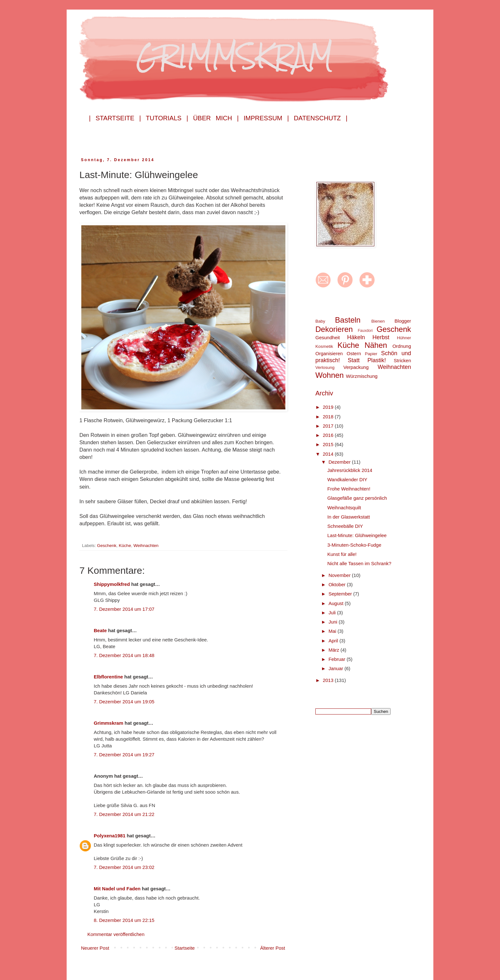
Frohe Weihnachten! (349, 489)
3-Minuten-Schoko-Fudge (354, 545)
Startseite (184, 948)
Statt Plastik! (367, 360)
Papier (371, 354)
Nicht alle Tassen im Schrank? (360, 563)
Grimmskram (109, 723)
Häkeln (356, 337)
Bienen (378, 321)
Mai (333, 631)
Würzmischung (362, 376)
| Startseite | (115, 118)
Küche (125, 546)
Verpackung (356, 367)
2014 (329, 454)
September (341, 594)
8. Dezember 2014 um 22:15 (124, 920)
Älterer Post (273, 948)
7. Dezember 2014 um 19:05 (124, 702)
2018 (329, 417)
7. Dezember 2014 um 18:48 (124, 655)
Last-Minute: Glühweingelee (357, 535)
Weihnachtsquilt (344, 508)
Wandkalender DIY (347, 479)
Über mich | (216, 118)
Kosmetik (324, 346)
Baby (320, 321)
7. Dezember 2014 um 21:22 (124, 814)
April (334, 641)
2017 (329, 426)
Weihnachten (146, 546)
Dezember (340, 462)
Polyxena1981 (110, 836)
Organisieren (329, 353)
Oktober (338, 584)
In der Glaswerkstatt (349, 517)
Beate (100, 630)
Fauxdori (365, 331)
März (335, 650)
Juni (334, 622)
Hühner (404, 338)
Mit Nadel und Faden (117, 889)
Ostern (354, 353)
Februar (338, 659)
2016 (329, 435)
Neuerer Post (95, 948)
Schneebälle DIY (345, 526)
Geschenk (107, 546)
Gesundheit (328, 337)
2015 (329, 444)
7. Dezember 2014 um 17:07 (124, 609)
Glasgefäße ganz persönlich (357, 498)
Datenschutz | (320, 118)
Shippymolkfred (112, 584)
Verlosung (325, 367)
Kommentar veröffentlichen (116, 934)
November (340, 575)
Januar (336, 668)
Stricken (402, 360)
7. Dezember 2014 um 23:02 (124, 867)
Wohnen (330, 375)
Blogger (403, 321)
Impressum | (266, 118)
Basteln (348, 320)
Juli (333, 613)
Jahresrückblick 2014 (350, 470)
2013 (329, 680)
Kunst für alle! (342, 554)
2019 (329, 407)
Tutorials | (167, 118)
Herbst (381, 337)
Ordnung (402, 346)
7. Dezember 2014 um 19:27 (124, 755)
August (337, 603)
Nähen (376, 345)
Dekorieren (334, 329)
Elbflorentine (108, 677)
